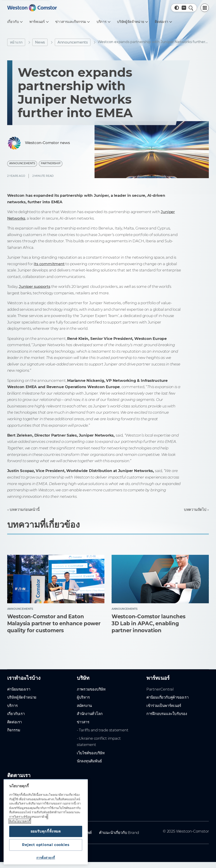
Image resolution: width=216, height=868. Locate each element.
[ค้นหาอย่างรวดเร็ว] (191, 8)
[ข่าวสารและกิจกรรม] (72, 22)
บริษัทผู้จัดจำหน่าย (22, 697)
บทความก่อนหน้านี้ (24, 509)
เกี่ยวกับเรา (16, 714)
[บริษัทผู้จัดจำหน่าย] (132, 22)
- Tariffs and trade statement (103, 730)
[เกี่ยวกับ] (15, 22)
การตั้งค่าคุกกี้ (46, 858)
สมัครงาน (84, 706)
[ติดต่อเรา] (163, 22)
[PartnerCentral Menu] (205, 8)
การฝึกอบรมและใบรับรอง (167, 714)
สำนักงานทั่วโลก (90, 714)
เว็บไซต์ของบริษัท (91, 753)
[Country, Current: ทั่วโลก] (184, 8)
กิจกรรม (14, 730)
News (40, 42)
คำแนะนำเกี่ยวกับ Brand (119, 833)
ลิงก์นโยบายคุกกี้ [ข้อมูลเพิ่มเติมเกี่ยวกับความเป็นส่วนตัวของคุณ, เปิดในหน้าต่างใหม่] (20, 821)
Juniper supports (35, 286)
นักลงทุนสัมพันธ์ (89, 761)
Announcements (73, 42)
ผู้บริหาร (83, 697)
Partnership (51, 163)
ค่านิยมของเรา (19, 689)
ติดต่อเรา (15, 722)
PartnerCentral (160, 689)
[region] (46, 822)
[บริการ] (103, 22)
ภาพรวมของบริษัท (91, 689)
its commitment (49, 264)
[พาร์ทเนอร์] (39, 22)
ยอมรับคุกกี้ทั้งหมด (46, 831)
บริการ (12, 706)
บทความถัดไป (195, 509)
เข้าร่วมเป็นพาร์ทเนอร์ (164, 706)
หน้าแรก (16, 42)
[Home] (32, 8)
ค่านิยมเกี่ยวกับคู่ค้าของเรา (168, 697)
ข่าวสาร (83, 722)
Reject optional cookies (46, 845)
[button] (177, 8)
